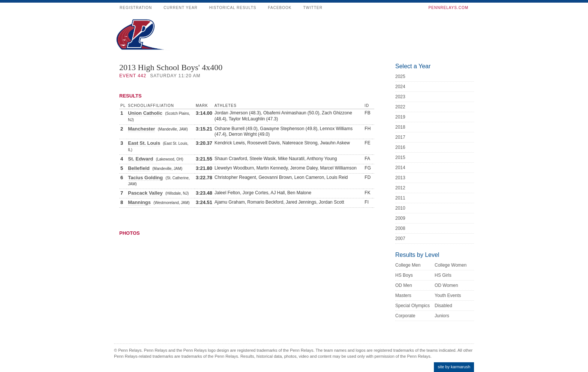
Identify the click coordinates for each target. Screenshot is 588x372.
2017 (400, 137)
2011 (400, 198)
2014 (400, 168)
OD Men (404, 285)
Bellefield (139, 168)
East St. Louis (144, 143)
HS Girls (443, 275)
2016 (400, 147)
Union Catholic (145, 113)
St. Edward (140, 159)
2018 (400, 127)
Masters (403, 295)
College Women (451, 265)
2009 (400, 218)
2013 (400, 178)
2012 (400, 188)
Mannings (139, 202)
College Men (408, 265)
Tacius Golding (145, 178)
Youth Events (448, 295)
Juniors (442, 316)
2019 (400, 117)
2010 (400, 208)
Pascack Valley (145, 193)
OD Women (446, 285)
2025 (400, 76)
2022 (400, 107)
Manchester (141, 129)
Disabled (443, 306)
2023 (400, 97)
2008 (400, 228)
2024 (400, 87)
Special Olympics (412, 306)
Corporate (405, 316)
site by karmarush (454, 367)
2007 (400, 238)
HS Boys (404, 275)
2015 (400, 157)
